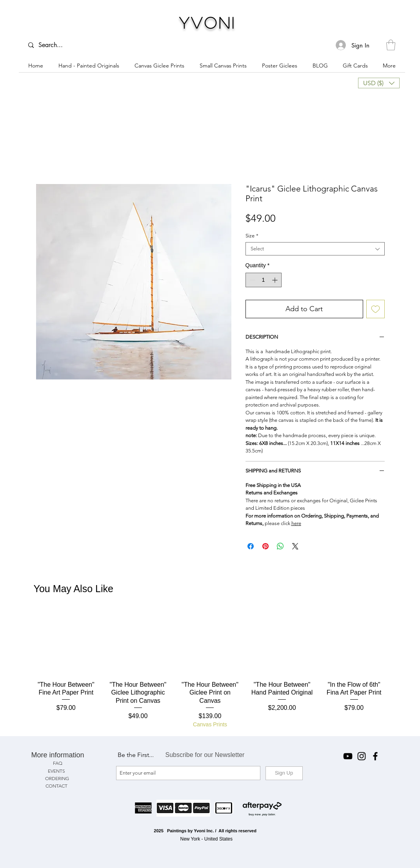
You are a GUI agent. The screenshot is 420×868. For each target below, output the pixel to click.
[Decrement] (252, 280)
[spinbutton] (264, 280)
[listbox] (379, 83)
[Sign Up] (284, 773)
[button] (391, 45)
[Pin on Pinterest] (265, 546)
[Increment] (275, 280)
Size (252, 236)
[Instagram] (362, 756)
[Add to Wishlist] (375, 309)
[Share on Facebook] (251, 546)
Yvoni (208, 22)
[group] (210, 670)
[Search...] (55, 45)
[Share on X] (295, 546)
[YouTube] (348, 756)
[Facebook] (375, 756)
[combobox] (315, 249)
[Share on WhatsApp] (280, 546)
